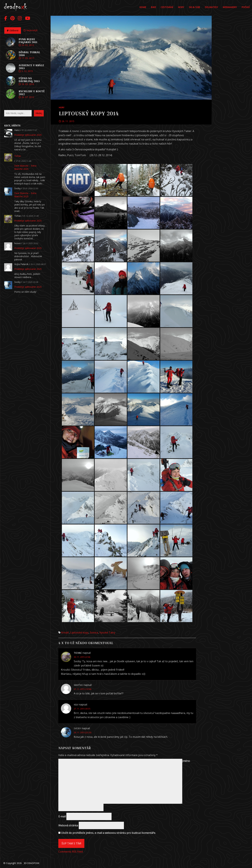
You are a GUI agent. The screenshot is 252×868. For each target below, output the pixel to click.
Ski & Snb (194, 7)
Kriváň (65, 633)
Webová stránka (68, 825)
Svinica (94, 633)
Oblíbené (13, 30)
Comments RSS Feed (71, 852)
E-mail (62, 816)
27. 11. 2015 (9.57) (82, 709)
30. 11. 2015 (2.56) (82, 657)
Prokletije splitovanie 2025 (28, 135)
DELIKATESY (211, 7)
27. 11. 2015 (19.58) (83, 689)
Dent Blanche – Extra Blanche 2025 (25, 167)
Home (143, 7)
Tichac (18, 156)
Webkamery (230, 7)
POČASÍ (246, 7)
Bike (153, 7)
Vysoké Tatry (107, 633)
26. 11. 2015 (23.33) (83, 733)
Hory (181, 7)
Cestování (167, 7)
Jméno (186, 761)
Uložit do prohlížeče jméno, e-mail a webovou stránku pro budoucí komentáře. (108, 833)
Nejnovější (30, 30)
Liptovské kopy (79, 633)
